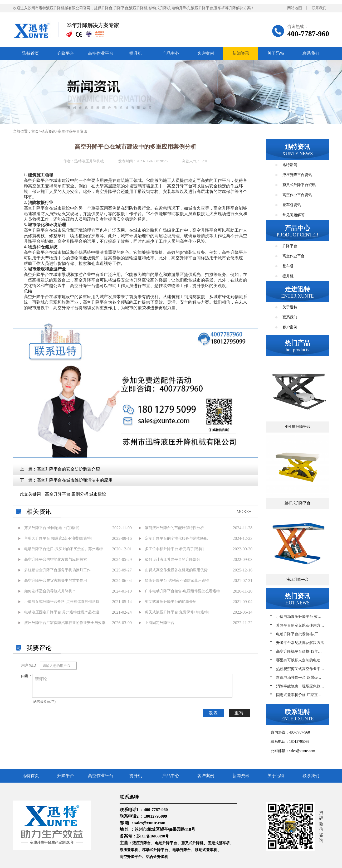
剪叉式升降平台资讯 (299, 185)
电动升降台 (182, 850)
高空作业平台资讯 (72, 131)
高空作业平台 (101, 53)
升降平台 (66, 53)
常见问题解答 (294, 215)
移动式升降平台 (155, 850)
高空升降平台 (180, 186)
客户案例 (206, 53)
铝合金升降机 (157, 857)
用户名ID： (30, 665)
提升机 (136, 53)
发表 (213, 713)
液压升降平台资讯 (297, 175)
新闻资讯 (241, 53)
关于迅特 (276, 53)
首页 (35, 131)
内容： (27, 676)
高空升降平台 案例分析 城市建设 (76, 494)
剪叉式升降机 (192, 843)
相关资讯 (39, 512)
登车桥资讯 (292, 205)
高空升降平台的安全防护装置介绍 (68, 469)
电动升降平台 (166, 843)
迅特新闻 (290, 165)
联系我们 (319, 8)
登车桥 (288, 266)
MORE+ (244, 511)
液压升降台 (141, 843)
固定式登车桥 (219, 843)
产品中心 (171, 53)
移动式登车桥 (206, 850)
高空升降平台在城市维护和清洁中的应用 (75, 480)
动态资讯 (48, 131)
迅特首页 (31, 53)
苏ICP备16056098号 (153, 836)
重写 (239, 713)
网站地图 (295, 8)
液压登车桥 (129, 850)
